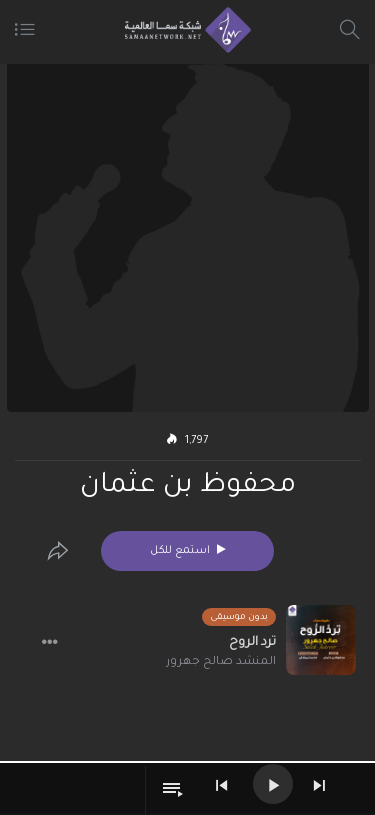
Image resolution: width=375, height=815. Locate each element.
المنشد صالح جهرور (221, 662)
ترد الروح (252, 643)
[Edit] (58, 551)
